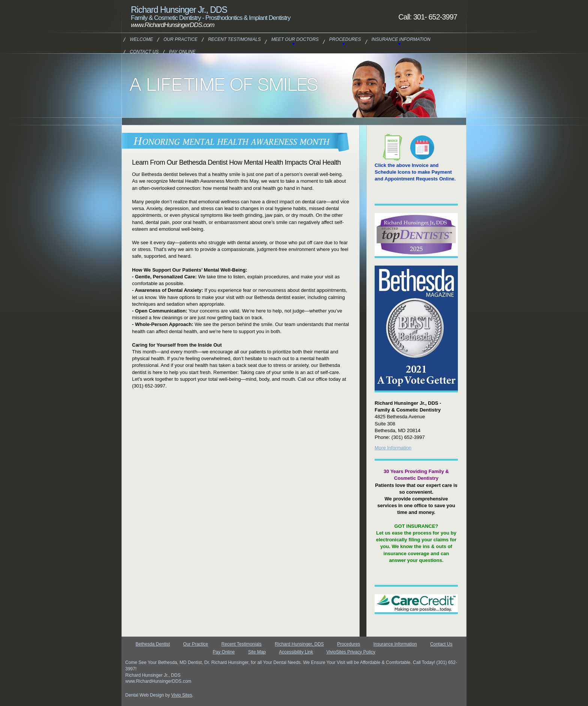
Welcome (141, 39)
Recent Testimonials (235, 39)
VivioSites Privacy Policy (351, 652)
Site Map (257, 652)
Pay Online (182, 52)
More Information (393, 448)
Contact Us (144, 52)
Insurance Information (401, 39)
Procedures (345, 39)
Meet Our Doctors (295, 39)
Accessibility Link (296, 652)
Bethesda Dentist (153, 644)
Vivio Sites (182, 695)
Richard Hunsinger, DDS (299, 644)
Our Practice (181, 39)
